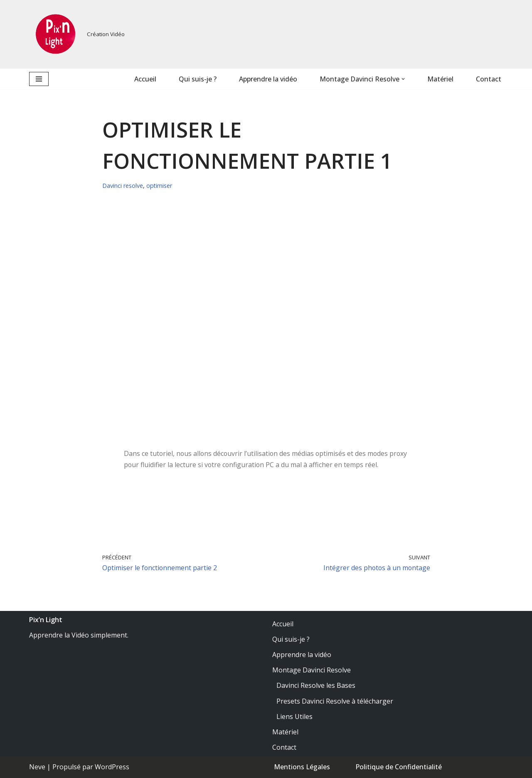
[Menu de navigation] (39, 79)
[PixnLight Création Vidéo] (77, 34)
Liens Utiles (294, 717)
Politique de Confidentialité (399, 767)
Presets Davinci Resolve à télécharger (335, 701)
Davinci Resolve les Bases (316, 686)
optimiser (159, 186)
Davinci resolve (123, 186)
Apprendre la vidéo (268, 79)
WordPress (112, 767)
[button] (403, 79)
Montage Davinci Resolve (312, 670)
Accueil (145, 79)
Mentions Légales (302, 767)
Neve (37, 767)
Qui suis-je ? (197, 79)
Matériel (440, 79)
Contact (489, 79)
